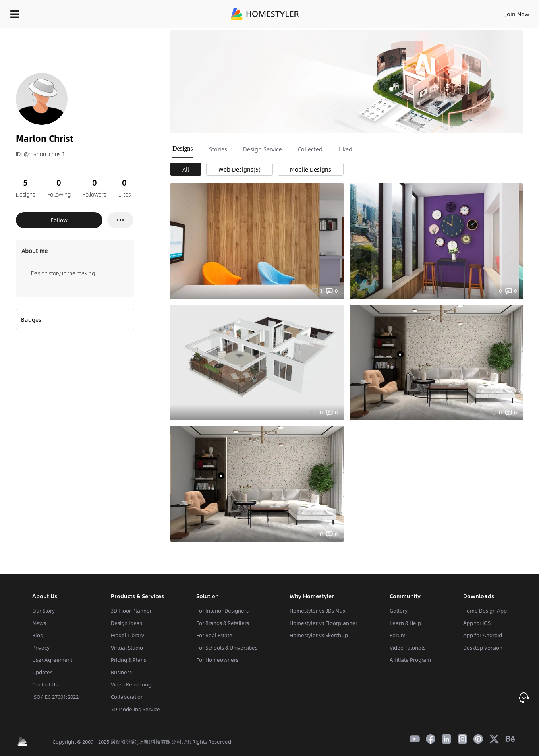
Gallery (399, 611)
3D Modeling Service (135, 709)
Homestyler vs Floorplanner (324, 623)
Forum (398, 635)
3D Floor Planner (131, 611)
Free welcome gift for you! (376, 32)
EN (449, 12)
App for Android (483, 635)
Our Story (43, 611)
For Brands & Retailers (223, 623)
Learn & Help (405, 623)
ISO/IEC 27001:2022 (55, 697)
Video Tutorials (408, 648)
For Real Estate (214, 635)
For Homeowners (217, 660)
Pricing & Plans (128, 660)
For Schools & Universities (227, 648)
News (39, 623)
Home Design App (485, 611)
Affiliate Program (410, 660)
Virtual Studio (127, 648)
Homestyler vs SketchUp (319, 635)
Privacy (41, 648)
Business (121, 672)
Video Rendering (131, 684)
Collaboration (127, 697)
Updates (42, 672)
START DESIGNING (499, 12)
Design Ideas (127, 623)
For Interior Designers (222, 611)
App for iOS (477, 623)
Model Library (128, 635)
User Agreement (52, 660)
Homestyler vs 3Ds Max (318, 611)
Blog (38, 635)
